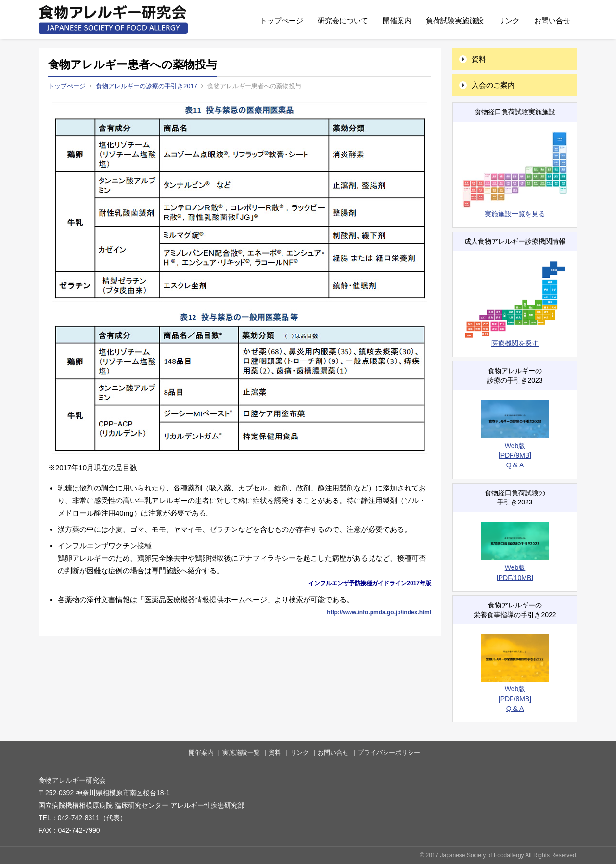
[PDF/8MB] (515, 699)
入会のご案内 (493, 85)
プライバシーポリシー (389, 753)
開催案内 (397, 20)
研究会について (343, 20)
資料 (479, 59)
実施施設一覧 (241, 753)
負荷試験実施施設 (455, 20)
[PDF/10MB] (515, 578)
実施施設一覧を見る (515, 174)
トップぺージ (282, 20)
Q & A (515, 465)
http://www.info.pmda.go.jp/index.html (379, 612)
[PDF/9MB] (515, 455)
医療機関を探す (515, 304)
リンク (509, 20)
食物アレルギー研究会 (113, 19)
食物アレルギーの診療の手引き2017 (147, 86)
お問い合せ (552, 20)
